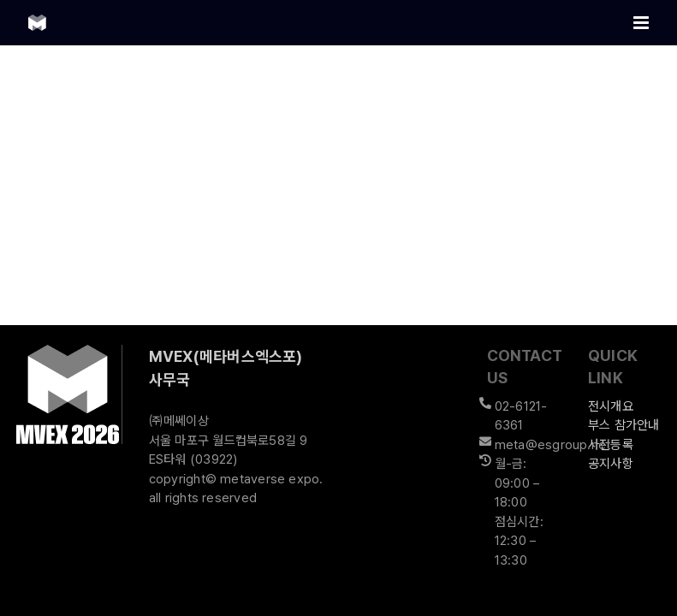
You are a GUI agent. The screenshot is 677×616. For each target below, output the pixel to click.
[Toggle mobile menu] (642, 23)
